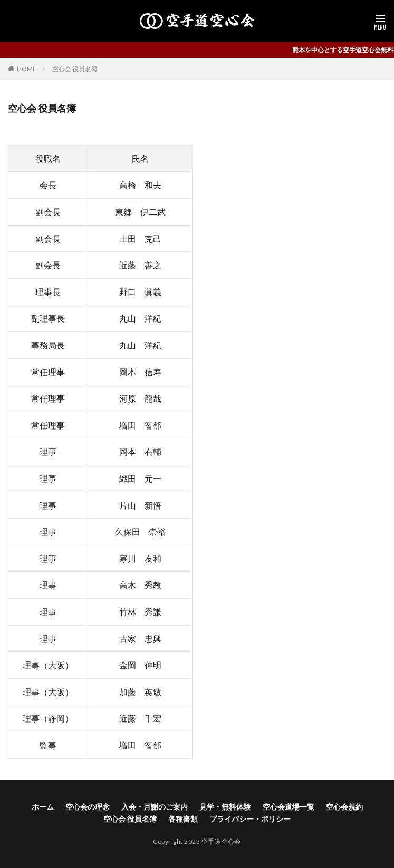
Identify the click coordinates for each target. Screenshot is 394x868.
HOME (27, 69)
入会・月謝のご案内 (155, 807)
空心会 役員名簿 (75, 69)
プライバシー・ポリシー (250, 819)
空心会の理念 (88, 807)
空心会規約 (344, 807)
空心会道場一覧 (289, 807)
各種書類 (183, 819)
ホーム (43, 807)
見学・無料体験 (225, 807)
